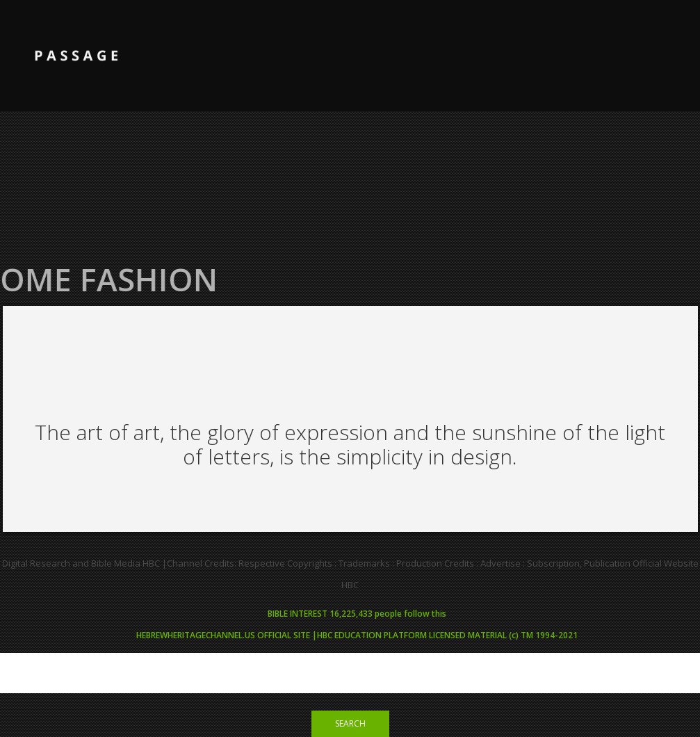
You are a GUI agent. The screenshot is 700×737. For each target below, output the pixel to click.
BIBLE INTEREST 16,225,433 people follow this (357, 614)
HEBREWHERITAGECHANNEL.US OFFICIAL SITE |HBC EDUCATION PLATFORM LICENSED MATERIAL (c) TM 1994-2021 (357, 635)
